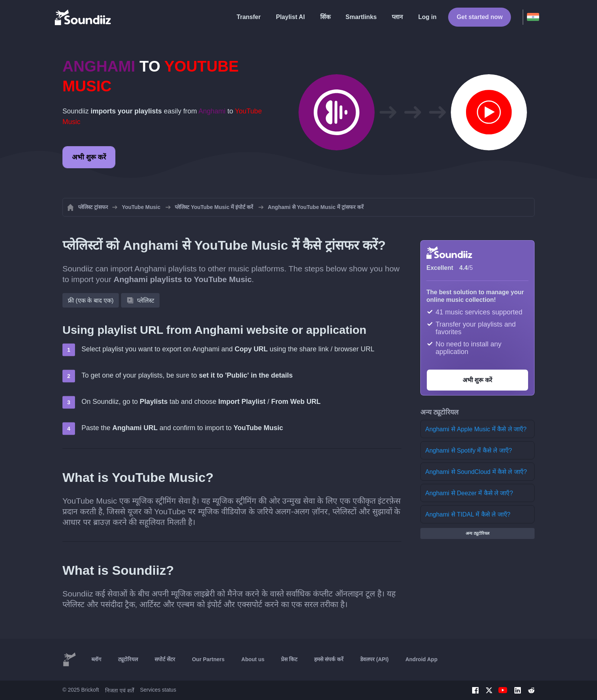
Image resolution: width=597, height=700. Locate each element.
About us (253, 659)
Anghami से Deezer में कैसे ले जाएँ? (469, 493)
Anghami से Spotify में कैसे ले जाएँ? (469, 450)
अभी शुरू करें (89, 157)
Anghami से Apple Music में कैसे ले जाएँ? (476, 429)
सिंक (325, 17)
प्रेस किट (289, 659)
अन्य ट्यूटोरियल (477, 533)
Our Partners (208, 659)
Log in (427, 17)
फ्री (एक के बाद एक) (91, 301)
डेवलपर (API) (374, 659)
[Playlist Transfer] (83, 17)
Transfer (249, 17)
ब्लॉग (96, 659)
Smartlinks (361, 17)
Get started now (480, 17)
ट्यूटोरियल (128, 659)
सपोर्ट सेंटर (165, 659)
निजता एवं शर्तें (120, 690)
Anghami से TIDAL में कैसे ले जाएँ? (468, 514)
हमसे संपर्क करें (329, 659)
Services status (158, 690)
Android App (421, 659)
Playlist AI (291, 17)
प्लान (397, 17)
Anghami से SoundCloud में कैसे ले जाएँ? (476, 472)
